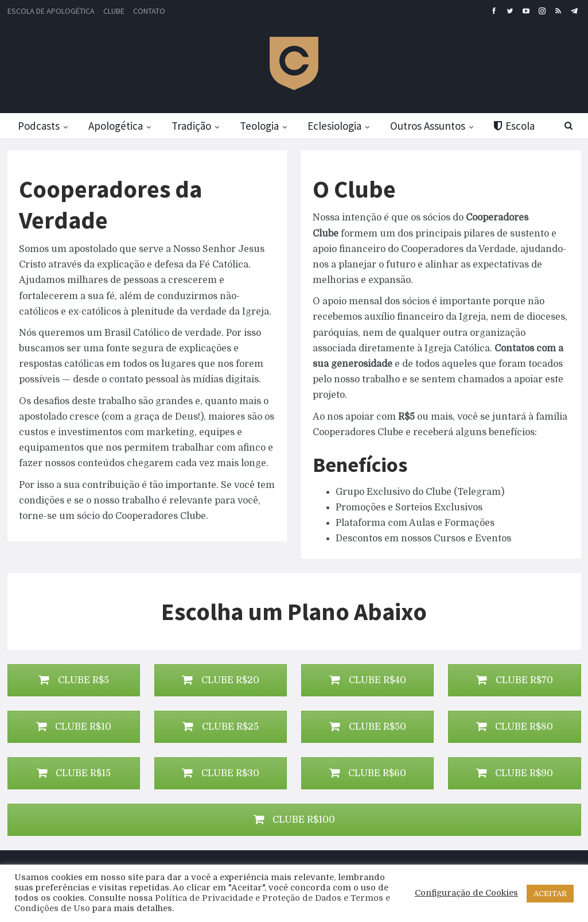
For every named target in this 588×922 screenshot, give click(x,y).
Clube (114, 11)
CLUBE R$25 (221, 727)
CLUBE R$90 (514, 773)
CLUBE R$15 (73, 773)
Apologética (118, 126)
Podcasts (39, 126)
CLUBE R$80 (514, 727)
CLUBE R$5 (74, 680)
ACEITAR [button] (550, 894)
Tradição (196, 126)
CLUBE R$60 (367, 773)
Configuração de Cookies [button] (466, 893)
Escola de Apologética (51, 11)
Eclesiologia (344, 126)
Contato (149, 11)
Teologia (266, 126)
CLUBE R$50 (368, 727)
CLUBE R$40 (368, 680)
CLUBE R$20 (221, 680)
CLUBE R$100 (294, 820)
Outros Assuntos (439, 126)
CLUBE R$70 (515, 680)
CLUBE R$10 (73, 727)
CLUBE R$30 (221, 773)
